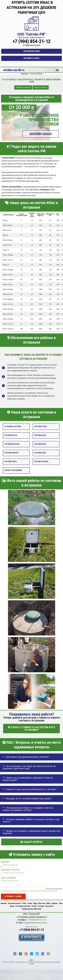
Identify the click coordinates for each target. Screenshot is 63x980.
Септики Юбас (40, 444)
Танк (61, 903)
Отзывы (41, 906)
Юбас (49, 903)
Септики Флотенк (12, 444)
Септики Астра (11, 435)
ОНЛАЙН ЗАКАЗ (41, 134)
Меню (57, 69)
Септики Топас (41, 427)
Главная (4, 903)
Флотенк (42, 903)
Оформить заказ (31, 58)
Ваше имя (5, 862)
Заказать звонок (23, 87)
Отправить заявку (13, 896)
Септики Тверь (11, 462)
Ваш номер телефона (10, 870)
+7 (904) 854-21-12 (32, 41)
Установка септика (13, 427)
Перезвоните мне (31, 51)
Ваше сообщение (8, 878)
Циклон (55, 903)
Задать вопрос (41, 87)
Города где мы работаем (31, 909)
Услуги (34, 906)
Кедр (35, 903)
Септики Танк (40, 453)
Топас (24, 903)
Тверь (12, 906)
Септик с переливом (13, 470)
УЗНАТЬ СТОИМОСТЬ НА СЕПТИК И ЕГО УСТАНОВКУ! (32, 729)
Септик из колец (41, 462)
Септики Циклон (11, 453)
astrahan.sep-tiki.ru (14, 70)
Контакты (49, 906)
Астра (30, 903)
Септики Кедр (40, 435)
